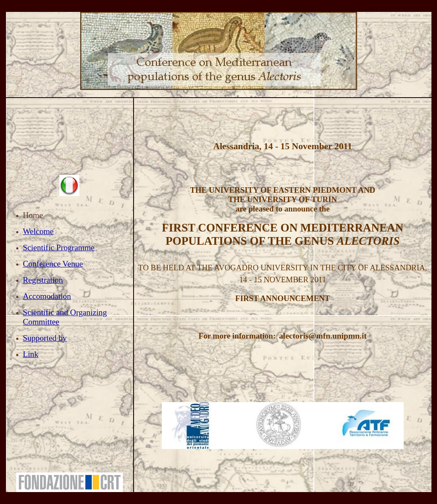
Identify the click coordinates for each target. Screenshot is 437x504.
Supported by (45, 338)
